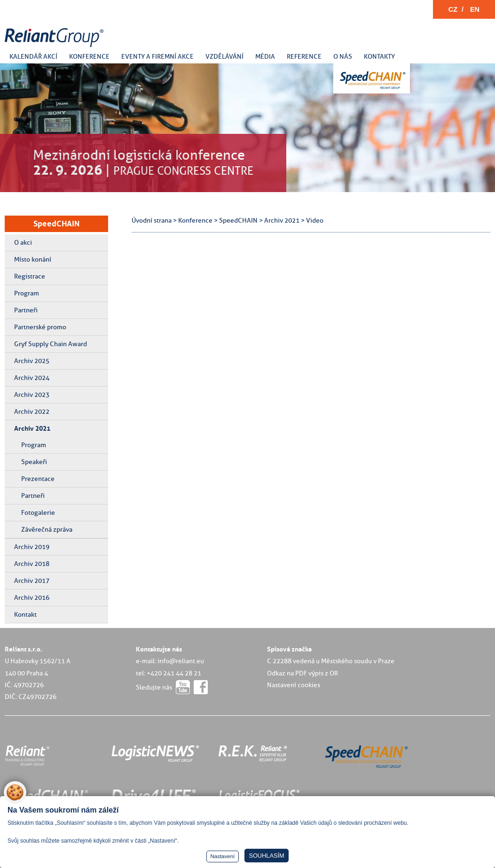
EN (475, 9)
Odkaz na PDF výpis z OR (302, 673)
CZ (453, 9)
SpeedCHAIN (56, 224)
